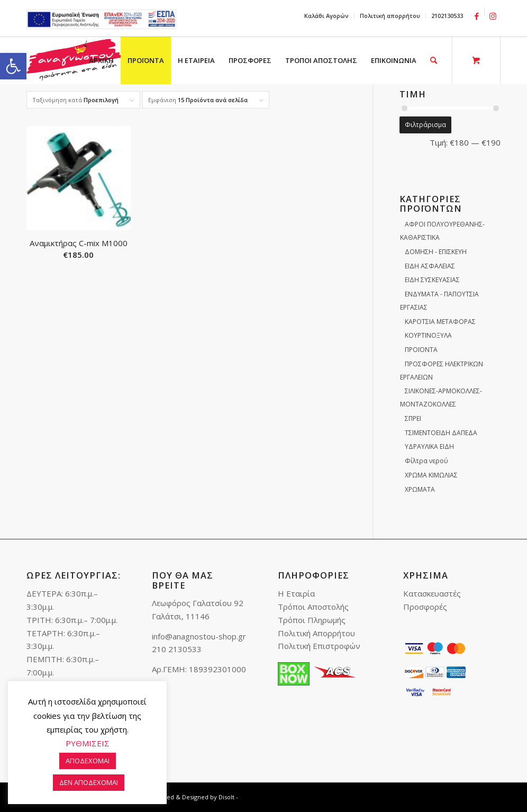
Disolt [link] (226, 797)
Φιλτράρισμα (425, 125)
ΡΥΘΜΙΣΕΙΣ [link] (88, 743)
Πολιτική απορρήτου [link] (390, 16)
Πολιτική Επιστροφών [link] (319, 646)
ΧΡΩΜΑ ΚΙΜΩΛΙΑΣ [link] (431, 475)
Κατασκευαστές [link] (432, 593)
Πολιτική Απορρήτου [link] (316, 633)
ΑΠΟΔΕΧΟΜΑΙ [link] (88, 761)
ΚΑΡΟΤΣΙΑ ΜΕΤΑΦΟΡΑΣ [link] (440, 322)
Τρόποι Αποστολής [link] (313, 607)
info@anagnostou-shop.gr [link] (199, 636)
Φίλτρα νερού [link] (426, 461)
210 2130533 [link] (177, 649)
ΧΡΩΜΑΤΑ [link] (420, 489)
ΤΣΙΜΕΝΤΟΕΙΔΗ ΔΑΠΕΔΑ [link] (441, 433)
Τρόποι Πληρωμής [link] (312, 620)
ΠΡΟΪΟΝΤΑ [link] (421, 350)
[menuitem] (327, 16)
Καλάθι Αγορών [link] (326, 16)
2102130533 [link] (447, 16)
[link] (13, 66)
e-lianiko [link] (101, 19)
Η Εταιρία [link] (296, 593)
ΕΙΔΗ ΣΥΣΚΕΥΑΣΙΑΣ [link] (432, 280)
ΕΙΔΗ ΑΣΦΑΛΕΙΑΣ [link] (430, 266)
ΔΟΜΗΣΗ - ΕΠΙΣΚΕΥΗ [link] (436, 252)
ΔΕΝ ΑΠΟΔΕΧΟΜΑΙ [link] (89, 782)
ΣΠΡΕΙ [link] (413, 418)
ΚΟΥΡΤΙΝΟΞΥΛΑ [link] (428, 335)
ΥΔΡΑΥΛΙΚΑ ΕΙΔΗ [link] (429, 446)
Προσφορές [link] (425, 607)
